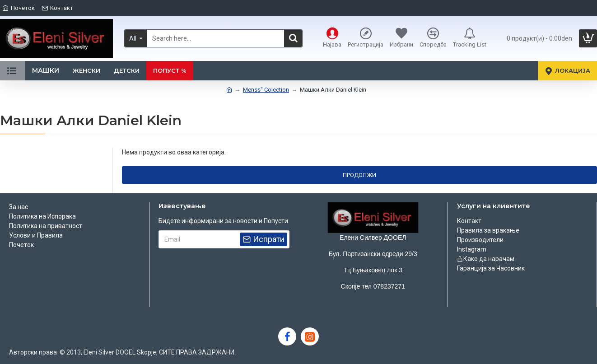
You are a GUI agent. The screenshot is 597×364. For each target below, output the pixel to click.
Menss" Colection (266, 90)
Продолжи (359, 175)
